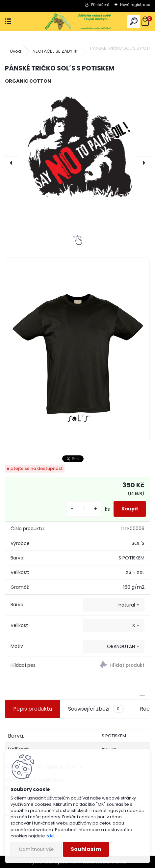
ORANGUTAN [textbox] (121, 646)
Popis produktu (33, 709)
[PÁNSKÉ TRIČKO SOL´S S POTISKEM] (77, 149)
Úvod (15, 51)
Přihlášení (100, 5)
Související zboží (96, 709)
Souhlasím (86, 849)
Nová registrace (135, 5)
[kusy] (84, 509)
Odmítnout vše (36, 849)
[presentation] (12, 163)
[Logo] (77, 22)
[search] (134, 22)
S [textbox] (134, 626)
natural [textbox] (127, 605)
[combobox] (114, 605)
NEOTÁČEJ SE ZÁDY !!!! (56, 51)
